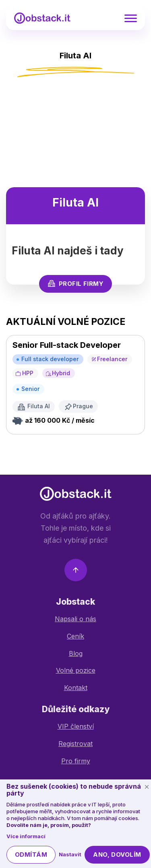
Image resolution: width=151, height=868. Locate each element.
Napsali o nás (75, 619)
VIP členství (76, 726)
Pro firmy (76, 761)
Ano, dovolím (117, 855)
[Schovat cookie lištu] (147, 787)
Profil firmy (75, 283)
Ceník (75, 636)
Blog (76, 653)
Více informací (26, 836)
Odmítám (31, 855)
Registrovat (75, 744)
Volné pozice (76, 670)
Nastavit (70, 854)
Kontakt (76, 688)
